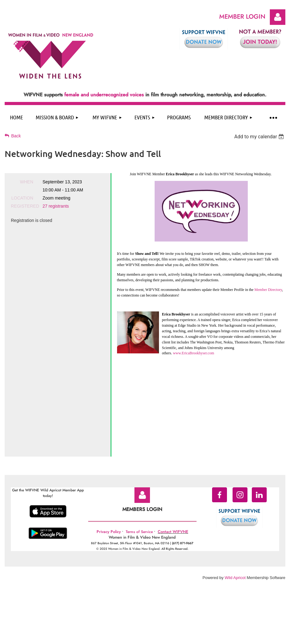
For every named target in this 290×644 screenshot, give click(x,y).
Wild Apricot (235, 495)
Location (22, 198)
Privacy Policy (109, 449)
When (27, 182)
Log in (278, 17)
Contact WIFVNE (173, 449)
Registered (22, 206)
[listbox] (260, 137)
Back (16, 136)
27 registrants (56, 206)
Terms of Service (139, 449)
